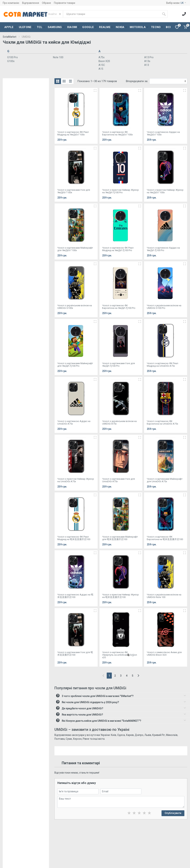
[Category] (54, 14)
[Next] (138, 676)
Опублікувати (173, 813)
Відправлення (31, 3)
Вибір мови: (176, 3)
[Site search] (112, 14)
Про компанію (11, 3)
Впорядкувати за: (137, 81)
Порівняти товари (65, 3)
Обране (46, 3)
